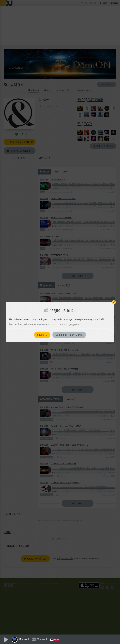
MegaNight (25, 639)
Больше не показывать (69, 335)
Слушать (42, 335)
